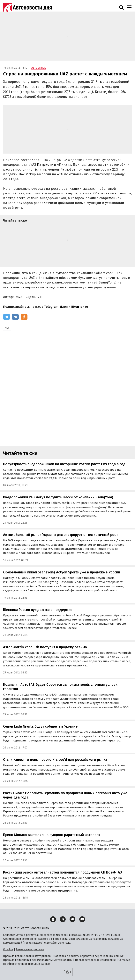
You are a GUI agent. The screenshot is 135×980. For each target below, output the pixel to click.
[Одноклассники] (24, 317)
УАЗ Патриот (41, 165)
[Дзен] (53, 919)
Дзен (64, 307)
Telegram (51, 307)
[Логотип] (27, 7)
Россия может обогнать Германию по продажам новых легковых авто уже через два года (65, 795)
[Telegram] (7, 317)
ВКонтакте (80, 307)
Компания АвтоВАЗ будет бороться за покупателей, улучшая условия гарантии (61, 687)
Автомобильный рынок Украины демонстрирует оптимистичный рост (60, 535)
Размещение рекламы (30, 949)
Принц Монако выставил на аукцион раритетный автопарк (52, 835)
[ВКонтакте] (15, 317)
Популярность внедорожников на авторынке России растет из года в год (64, 464)
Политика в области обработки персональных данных (88, 956)
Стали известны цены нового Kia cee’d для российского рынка (55, 760)
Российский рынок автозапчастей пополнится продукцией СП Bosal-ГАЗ (63, 872)
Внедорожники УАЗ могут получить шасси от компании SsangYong (58, 497)
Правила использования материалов (27, 956)
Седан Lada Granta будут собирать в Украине (40, 726)
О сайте (8, 949)
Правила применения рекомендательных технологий (38, 960)
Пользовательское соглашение (95, 960)
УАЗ (7, 328)
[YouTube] (82, 919)
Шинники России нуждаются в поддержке (38, 610)
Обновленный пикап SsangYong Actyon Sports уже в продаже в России (62, 572)
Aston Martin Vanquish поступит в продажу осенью (45, 647)
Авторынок (39, 68)
